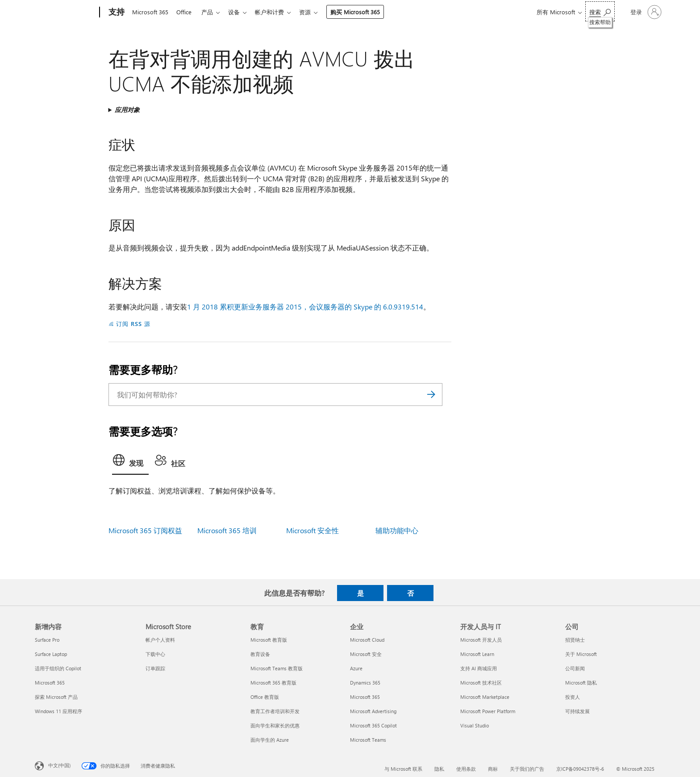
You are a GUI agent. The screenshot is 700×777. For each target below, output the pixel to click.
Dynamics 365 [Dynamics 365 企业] (365, 683)
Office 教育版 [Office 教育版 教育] (265, 697)
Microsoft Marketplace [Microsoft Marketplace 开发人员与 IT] (485, 697)
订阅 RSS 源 (133, 324)
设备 (239, 12)
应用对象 (127, 110)
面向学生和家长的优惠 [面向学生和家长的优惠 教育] (275, 725)
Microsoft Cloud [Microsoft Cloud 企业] (367, 640)
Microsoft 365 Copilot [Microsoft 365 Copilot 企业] (373, 725)
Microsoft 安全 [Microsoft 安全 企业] (366, 654)
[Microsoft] (65, 13)
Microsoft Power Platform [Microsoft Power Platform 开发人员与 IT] (488, 711)
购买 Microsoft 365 (364, 12)
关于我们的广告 (527, 769)
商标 (493, 769)
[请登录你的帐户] (645, 12)
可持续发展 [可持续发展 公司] (577, 711)
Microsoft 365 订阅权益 (145, 530)
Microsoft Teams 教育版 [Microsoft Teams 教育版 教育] (277, 668)
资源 (314, 12)
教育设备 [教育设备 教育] (260, 654)
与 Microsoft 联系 (403, 769)
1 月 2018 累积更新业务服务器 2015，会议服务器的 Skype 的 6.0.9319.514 (305, 307)
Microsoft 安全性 (312, 530)
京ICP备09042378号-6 (580, 769)
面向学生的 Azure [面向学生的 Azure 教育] (270, 740)
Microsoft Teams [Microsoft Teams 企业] (368, 740)
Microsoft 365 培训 (227, 530)
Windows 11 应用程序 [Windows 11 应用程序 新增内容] (58, 711)
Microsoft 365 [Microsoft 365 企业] (365, 697)
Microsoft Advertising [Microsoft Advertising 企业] (373, 711)
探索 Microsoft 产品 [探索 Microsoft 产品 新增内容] (56, 697)
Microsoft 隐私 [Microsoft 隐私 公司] (581, 683)
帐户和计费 (277, 12)
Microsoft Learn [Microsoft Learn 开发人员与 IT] (477, 654)
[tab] (130, 463)
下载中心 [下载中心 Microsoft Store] (155, 654)
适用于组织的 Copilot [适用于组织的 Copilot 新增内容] (58, 668)
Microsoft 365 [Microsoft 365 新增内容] (50, 683)
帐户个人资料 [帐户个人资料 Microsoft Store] (160, 640)
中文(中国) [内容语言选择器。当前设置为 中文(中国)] (59, 765)
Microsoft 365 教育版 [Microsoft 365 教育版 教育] (273, 683)
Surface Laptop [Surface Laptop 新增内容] (51, 654)
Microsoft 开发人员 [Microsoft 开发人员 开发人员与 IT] (481, 640)
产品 (211, 12)
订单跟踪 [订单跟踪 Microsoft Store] (155, 668)
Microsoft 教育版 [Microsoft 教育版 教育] (269, 640)
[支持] (116, 13)
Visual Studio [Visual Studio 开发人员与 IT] (475, 725)
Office (186, 12)
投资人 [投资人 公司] (573, 697)
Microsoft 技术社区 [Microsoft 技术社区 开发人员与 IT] (481, 683)
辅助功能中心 (397, 530)
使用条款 (466, 769)
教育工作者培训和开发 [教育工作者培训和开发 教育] (275, 711)
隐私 (439, 769)
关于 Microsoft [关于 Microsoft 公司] (581, 654)
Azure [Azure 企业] (356, 668)
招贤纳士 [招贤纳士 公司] (575, 640)
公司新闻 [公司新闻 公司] (575, 668)
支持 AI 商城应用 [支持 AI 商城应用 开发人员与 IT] (479, 668)
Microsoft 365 (150, 12)
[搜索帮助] (600, 11)
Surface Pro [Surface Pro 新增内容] (47, 640)
